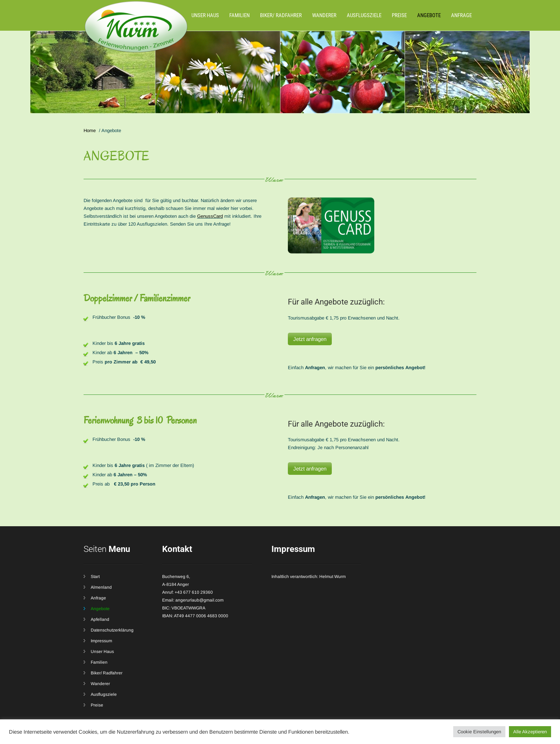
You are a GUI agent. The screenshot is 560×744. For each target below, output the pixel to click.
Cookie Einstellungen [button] (479, 732)
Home (90, 130)
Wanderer (324, 15)
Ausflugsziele (364, 15)
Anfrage (461, 15)
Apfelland (100, 619)
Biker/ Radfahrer (281, 15)
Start (95, 577)
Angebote (429, 15)
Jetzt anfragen (310, 339)
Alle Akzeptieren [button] (530, 732)
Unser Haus (205, 15)
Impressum (101, 641)
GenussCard (210, 216)
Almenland (101, 587)
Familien (239, 15)
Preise (399, 15)
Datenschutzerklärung (112, 630)
